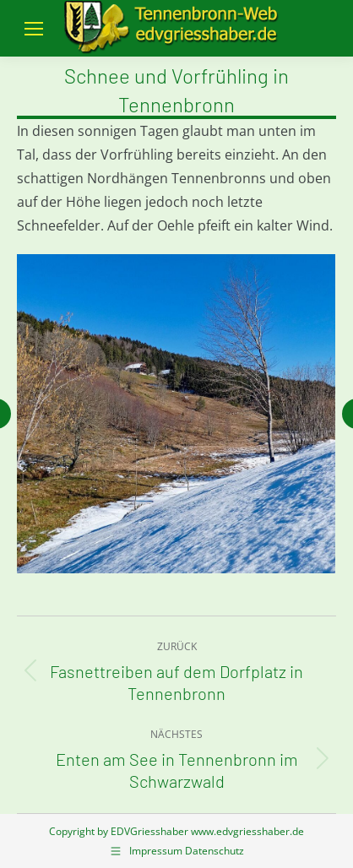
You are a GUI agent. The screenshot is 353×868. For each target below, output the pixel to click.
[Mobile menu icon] (34, 29)
